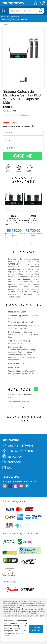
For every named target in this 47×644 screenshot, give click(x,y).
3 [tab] (23, 243)
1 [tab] (15, 243)
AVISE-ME (23, 156)
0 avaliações (23, 115)
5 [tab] (30, 243)
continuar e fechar (36, 629)
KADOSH (8, 107)
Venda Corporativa (30, 613)
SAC (10, 468)
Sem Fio (7, 25)
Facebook (14, 462)
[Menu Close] (4, 10)
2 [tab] (19, 243)
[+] (36, 389)
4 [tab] (27, 243)
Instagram (15, 457)
